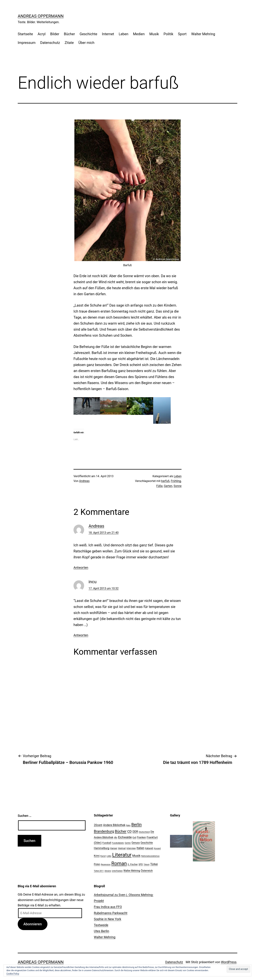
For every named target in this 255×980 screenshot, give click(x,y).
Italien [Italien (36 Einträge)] (140, 848)
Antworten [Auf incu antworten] (81, 635)
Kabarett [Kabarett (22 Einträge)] (149, 848)
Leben (123, 34)
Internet (108, 34)
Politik (168, 34)
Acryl (42, 34)
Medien (139, 34)
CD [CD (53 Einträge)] (130, 831)
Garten (168, 486)
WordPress (229, 962)
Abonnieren (33, 924)
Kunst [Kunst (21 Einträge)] (103, 856)
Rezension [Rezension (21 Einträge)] (106, 864)
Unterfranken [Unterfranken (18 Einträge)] (117, 871)
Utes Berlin (101, 931)
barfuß (165, 481)
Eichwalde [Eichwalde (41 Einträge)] (125, 837)
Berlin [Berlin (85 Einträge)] (137, 825)
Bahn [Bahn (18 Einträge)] (128, 825)
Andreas (84, 481)
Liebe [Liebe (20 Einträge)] (109, 856)
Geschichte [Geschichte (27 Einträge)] (147, 843)
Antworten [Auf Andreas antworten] (81, 568)
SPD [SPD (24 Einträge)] (141, 864)
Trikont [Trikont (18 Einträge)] (147, 865)
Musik (154, 34)
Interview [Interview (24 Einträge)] (131, 848)
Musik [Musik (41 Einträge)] (136, 856)
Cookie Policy (13, 974)
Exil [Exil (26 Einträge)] (134, 837)
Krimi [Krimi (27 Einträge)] (97, 856)
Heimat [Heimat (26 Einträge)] (122, 848)
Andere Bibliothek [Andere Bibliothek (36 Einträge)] (114, 825)
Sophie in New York (107, 919)
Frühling (176, 481)
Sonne (178, 486)
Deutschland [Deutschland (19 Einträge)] (144, 832)
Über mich (86, 43)
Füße (160, 486)
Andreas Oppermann (41, 16)
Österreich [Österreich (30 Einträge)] (147, 871)
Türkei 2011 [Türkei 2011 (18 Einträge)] (99, 871)
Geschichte (89, 34)
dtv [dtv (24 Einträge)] (116, 837)
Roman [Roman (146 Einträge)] (119, 863)
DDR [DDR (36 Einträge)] (135, 832)
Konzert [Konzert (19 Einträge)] (157, 848)
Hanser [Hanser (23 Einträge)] (114, 848)
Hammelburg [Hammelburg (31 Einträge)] (102, 848)
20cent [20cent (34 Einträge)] (98, 825)
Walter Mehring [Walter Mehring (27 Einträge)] (132, 871)
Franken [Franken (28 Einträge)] (141, 837)
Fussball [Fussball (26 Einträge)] (107, 843)
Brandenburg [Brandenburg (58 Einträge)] (104, 831)
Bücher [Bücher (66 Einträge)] (121, 831)
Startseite (25, 34)
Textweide (101, 925)
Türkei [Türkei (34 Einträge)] (154, 864)
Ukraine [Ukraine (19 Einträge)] (108, 871)
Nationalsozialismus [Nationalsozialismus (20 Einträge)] (150, 856)
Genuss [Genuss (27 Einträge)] (136, 843)
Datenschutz (50, 43)
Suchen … (25, 816)
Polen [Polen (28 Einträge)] (97, 864)
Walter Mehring (203, 34)
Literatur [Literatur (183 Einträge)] (122, 855)
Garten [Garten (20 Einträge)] (128, 843)
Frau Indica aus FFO (108, 907)
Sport (182, 34)
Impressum (27, 43)
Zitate (69, 43)
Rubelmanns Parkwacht (111, 913)
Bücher (69, 34)
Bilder (55, 34)
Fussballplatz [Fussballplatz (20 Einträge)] (118, 843)
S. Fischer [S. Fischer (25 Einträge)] (133, 864)
